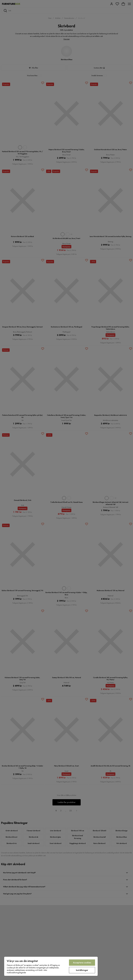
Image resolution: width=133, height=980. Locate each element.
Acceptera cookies (82, 963)
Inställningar (82, 970)
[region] (51, 966)
